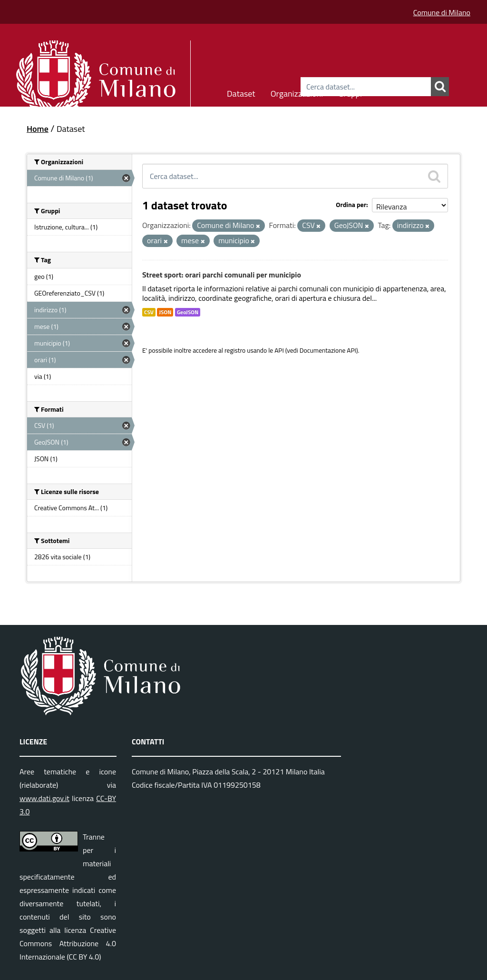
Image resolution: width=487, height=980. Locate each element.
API (279, 350)
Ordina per (351, 204)
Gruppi (350, 92)
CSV (149, 312)
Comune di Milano (442, 12)
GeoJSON (188, 312)
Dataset (241, 92)
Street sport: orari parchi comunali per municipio (222, 275)
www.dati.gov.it (44, 798)
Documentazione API (328, 350)
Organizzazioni (297, 92)
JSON (165, 312)
